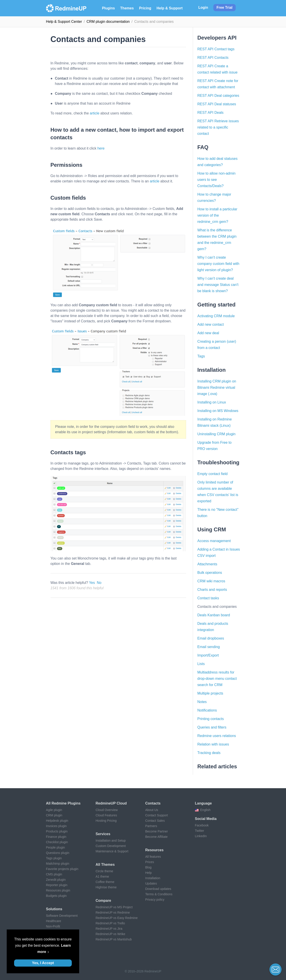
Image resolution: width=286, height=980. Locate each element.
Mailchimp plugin (58, 864)
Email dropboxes (211, 638)
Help (149, 873)
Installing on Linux (212, 402)
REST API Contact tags (216, 49)
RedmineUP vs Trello (110, 923)
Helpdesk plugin (57, 821)
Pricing (145, 8)
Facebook (202, 825)
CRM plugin (54, 815)
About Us (152, 810)
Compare (103, 901)
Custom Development (111, 846)
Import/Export (208, 655)
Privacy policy (155, 900)
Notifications (207, 710)
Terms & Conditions (159, 894)
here (101, 148)
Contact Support (157, 815)
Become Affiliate (157, 837)
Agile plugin (54, 810)
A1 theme (102, 877)
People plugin (56, 847)
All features (153, 857)
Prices (150, 862)
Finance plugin (56, 837)
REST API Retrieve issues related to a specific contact (218, 127)
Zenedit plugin (56, 880)
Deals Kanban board (214, 615)
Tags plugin (54, 858)
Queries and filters (212, 727)
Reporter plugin (57, 885)
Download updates (158, 889)
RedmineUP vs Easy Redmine (117, 918)
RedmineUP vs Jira (109, 929)
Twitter (200, 831)
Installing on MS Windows (218, 411)
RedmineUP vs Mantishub (114, 939)
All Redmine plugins (63, 803)
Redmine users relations (217, 736)
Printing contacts (211, 719)
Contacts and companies (217, 607)
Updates (151, 883)
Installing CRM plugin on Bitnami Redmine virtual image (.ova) (217, 388)
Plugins (108, 8)
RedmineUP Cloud (111, 803)
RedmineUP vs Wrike (111, 934)
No (99, 583)
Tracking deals (209, 753)
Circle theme (105, 871)
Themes (127, 8)
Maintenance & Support (112, 851)
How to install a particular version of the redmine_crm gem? (217, 215)
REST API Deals (211, 113)
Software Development (62, 916)
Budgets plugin (56, 896)
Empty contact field (213, 474)
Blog (148, 867)
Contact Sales (155, 821)
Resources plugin (58, 890)
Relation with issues (213, 744)
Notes (202, 702)
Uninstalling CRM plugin (217, 434)
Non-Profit (53, 926)
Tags (201, 356)
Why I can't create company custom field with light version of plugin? (218, 264)
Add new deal (208, 333)
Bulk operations (210, 573)
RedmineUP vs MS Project (114, 907)
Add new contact (211, 324)
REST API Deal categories (218, 96)
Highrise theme (106, 887)
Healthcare (54, 921)
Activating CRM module (216, 316)
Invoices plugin (56, 826)
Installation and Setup (111, 841)
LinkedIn (201, 836)
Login (203, 7)
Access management (214, 541)
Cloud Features (106, 815)
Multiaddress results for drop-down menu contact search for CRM (217, 679)
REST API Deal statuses (217, 104)
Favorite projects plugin (62, 869)
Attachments (207, 564)
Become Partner (157, 831)
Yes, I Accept (43, 963)
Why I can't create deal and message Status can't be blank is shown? (218, 285)
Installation (153, 878)
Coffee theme (105, 882)
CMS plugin (54, 874)
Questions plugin (58, 853)
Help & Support (169, 8)
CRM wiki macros (211, 581)
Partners (151, 826)
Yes (92, 583)
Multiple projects (210, 693)
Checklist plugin (57, 842)
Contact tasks (208, 598)
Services (103, 834)
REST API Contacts (213, 58)
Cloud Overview (107, 810)
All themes (105, 865)
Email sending (209, 647)
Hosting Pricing (106, 821)
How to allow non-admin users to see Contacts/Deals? (217, 180)
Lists (201, 664)
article (95, 113)
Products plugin (57, 831)
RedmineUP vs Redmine (113, 912)
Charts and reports (212, 590)
